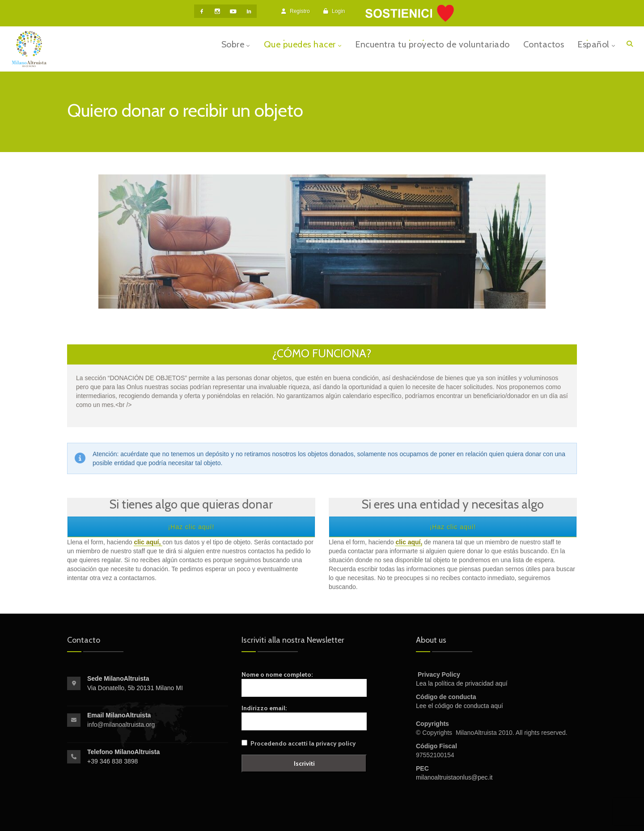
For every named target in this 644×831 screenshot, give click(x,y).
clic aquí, (409, 542)
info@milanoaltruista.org (121, 725)
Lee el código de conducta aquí (460, 706)
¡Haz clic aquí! (191, 527)
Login (334, 11)
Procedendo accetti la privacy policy (303, 743)
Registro (296, 11)
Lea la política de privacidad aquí (462, 683)
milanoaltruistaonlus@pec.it (454, 777)
